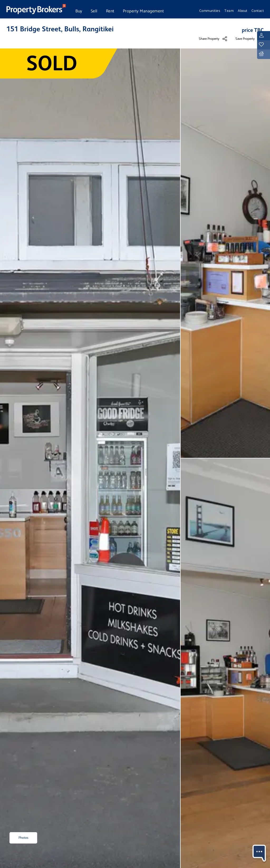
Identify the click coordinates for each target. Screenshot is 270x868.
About (243, 11)
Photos (23, 838)
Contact (258, 11)
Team (229, 11)
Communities (210, 11)
